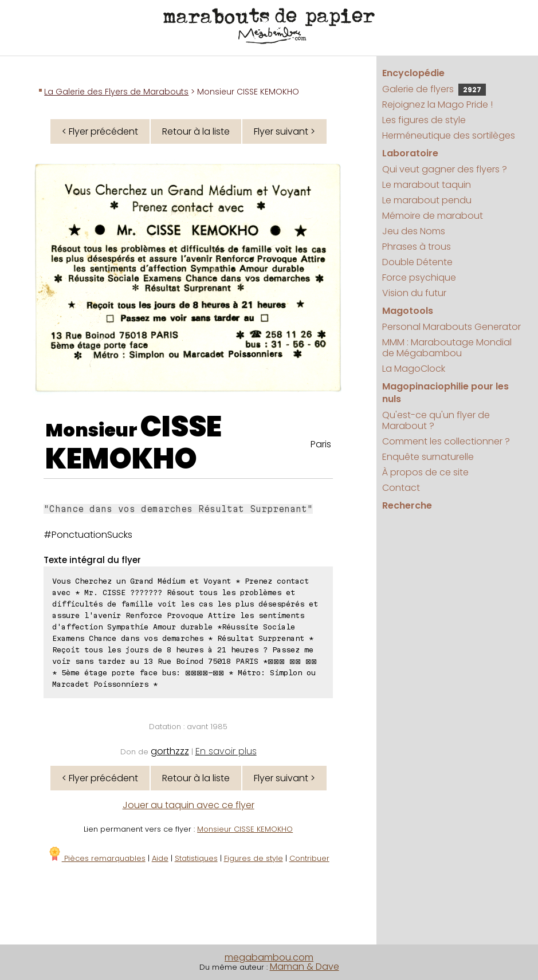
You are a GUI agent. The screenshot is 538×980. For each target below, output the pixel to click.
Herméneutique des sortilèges (449, 135)
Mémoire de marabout (433, 216)
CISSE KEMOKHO (133, 443)
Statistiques (196, 858)
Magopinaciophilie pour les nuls (445, 393)
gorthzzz (170, 751)
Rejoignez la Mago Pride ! (437, 105)
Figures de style (254, 858)
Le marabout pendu (427, 200)
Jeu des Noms (414, 231)
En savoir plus (226, 751)
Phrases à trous (417, 247)
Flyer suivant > (284, 131)
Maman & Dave (305, 967)
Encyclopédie (413, 73)
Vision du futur (414, 293)
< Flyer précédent (100, 131)
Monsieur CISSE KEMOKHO (245, 829)
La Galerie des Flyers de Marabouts (116, 92)
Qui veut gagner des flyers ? (445, 169)
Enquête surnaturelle (428, 457)
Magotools (408, 311)
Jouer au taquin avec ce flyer (189, 805)
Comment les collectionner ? (446, 441)
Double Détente (417, 262)
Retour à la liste (196, 131)
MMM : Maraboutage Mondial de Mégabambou (447, 348)
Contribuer (309, 858)
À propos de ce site (425, 472)
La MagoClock (414, 369)
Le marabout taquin (427, 185)
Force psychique (419, 278)
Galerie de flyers (434, 89)
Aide (160, 858)
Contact (401, 488)
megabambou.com (269, 957)
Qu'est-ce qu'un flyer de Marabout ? (436, 420)
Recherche (407, 505)
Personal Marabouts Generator (451, 327)
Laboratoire (410, 153)
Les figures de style (424, 120)
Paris (321, 444)
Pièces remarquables (97, 858)
